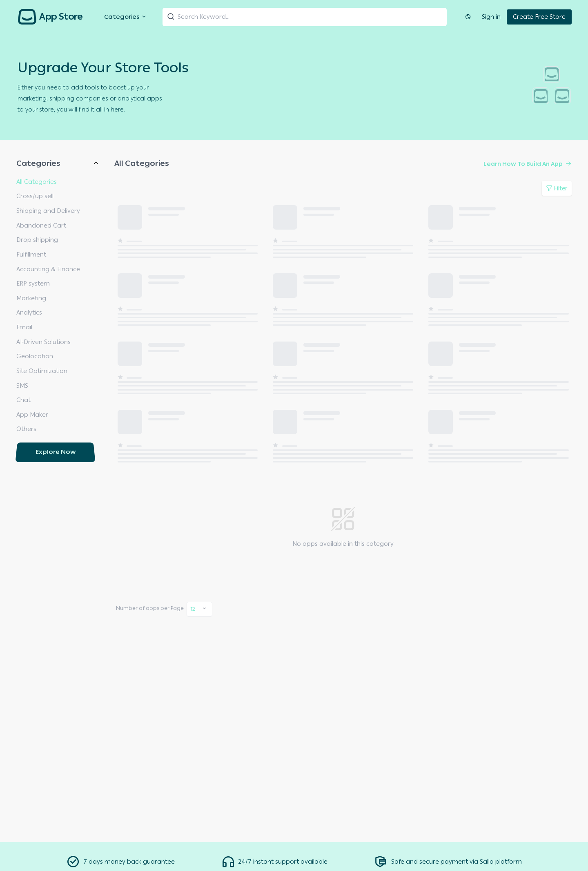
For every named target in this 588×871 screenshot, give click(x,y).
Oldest (26, 818)
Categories (126, 17)
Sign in (491, 17)
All (19, 758)
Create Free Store (539, 17)
